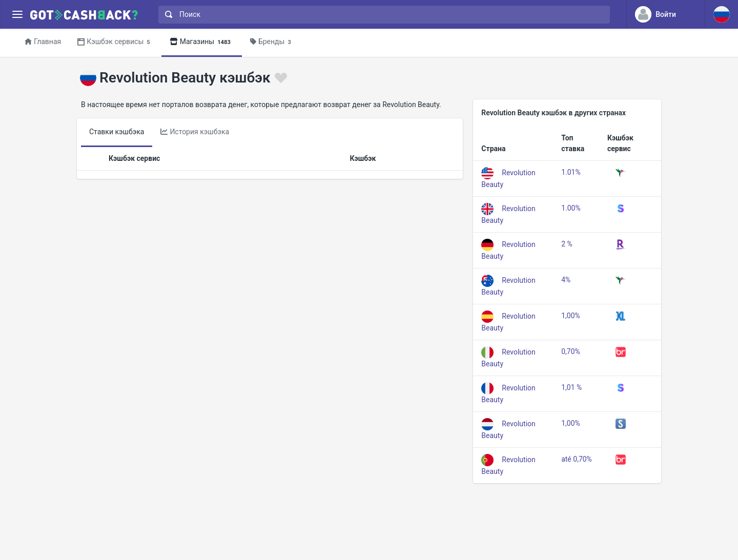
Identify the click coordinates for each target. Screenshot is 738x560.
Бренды (272, 42)
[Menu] (17, 15)
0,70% (571, 351)
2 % (567, 244)
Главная (43, 42)
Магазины (202, 42)
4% (566, 280)
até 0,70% (577, 459)
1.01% (571, 172)
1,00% (571, 316)
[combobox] (382, 15)
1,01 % (571, 387)
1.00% (571, 208)
